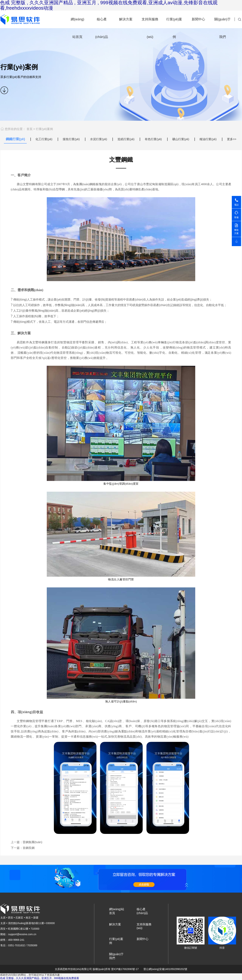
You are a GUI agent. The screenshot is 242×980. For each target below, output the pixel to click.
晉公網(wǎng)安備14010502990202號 (165, 969)
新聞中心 (198, 19)
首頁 (30, 129)
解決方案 (126, 19)
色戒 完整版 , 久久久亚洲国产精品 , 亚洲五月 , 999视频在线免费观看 (40, 978)
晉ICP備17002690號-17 (125, 969)
